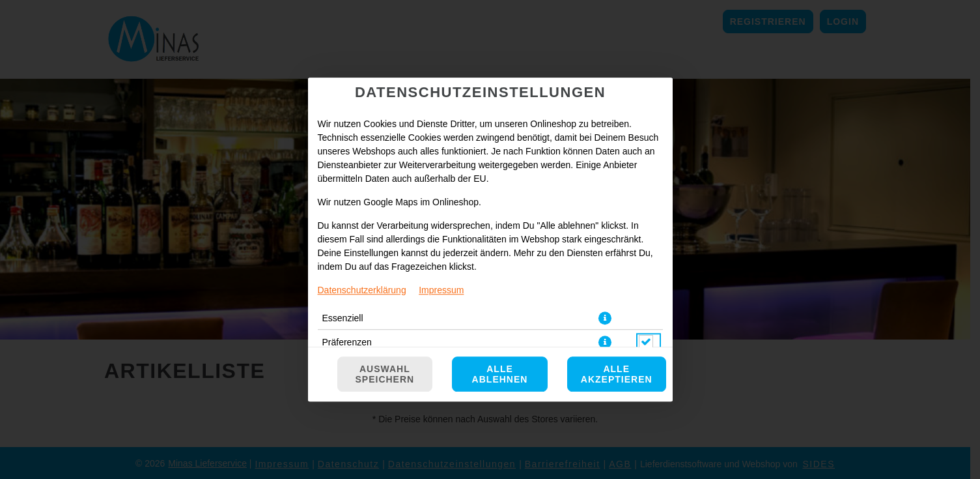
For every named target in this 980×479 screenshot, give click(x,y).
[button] (605, 318)
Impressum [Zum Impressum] (441, 290)
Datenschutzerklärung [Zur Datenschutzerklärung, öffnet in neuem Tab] (362, 290)
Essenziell (343, 318)
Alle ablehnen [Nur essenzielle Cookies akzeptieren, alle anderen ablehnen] (500, 374)
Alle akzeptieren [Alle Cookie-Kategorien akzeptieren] (617, 374)
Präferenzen (347, 342)
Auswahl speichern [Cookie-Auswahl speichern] (385, 374)
